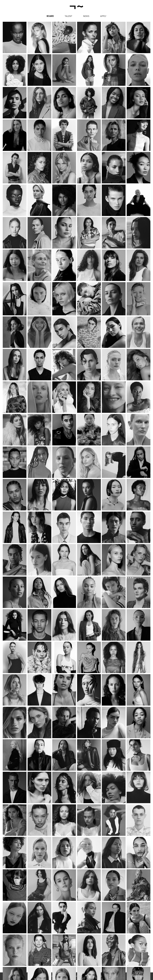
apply (103, 16)
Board (50, 16)
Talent (68, 16)
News (86, 16)
